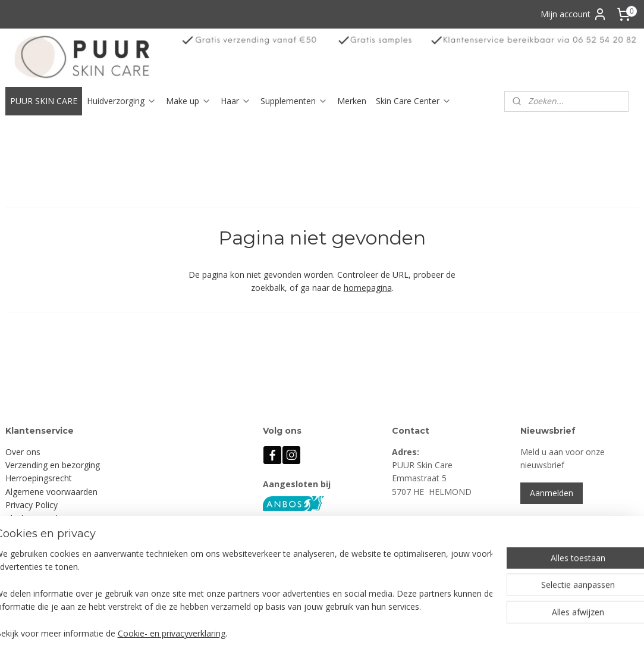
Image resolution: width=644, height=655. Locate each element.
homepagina (368, 288)
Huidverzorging (122, 101)
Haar (236, 101)
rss (389, 633)
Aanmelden (552, 493)
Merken (352, 101)
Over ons (23, 452)
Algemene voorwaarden (51, 492)
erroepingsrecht (42, 478)
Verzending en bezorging (53, 465)
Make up (189, 101)
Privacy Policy (32, 505)
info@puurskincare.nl (444, 558)
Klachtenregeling (37, 518)
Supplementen (294, 101)
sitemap (364, 633)
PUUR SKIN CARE (44, 101)
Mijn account (574, 14)
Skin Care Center (414, 101)
